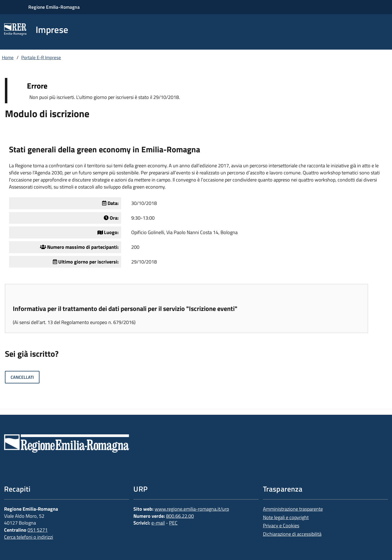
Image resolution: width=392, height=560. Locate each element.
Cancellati (22, 377)
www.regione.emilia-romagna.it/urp (192, 509)
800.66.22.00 (180, 516)
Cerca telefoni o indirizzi (29, 537)
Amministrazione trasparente (293, 509)
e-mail (158, 523)
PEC (173, 523)
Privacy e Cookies (281, 526)
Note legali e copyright (286, 517)
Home (8, 57)
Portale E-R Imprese (41, 57)
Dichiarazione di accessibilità (292, 534)
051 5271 (38, 530)
